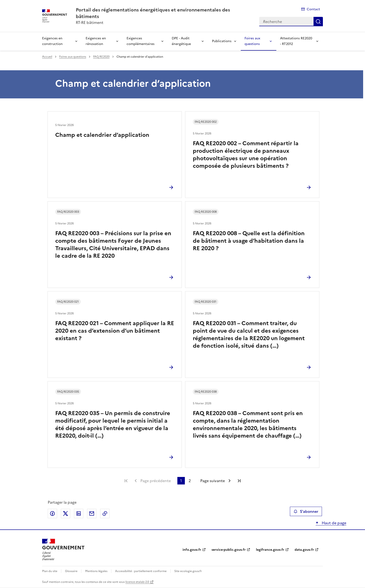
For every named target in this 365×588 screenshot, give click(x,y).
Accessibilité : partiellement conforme (141, 571)
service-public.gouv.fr (229, 550)
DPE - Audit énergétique (181, 41)
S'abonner (306, 511)
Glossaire (71, 571)
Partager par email (92, 514)
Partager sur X (66, 514)
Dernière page (239, 481)
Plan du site (50, 571)
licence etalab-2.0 (137, 582)
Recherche (318, 22)
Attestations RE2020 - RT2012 (296, 41)
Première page (126, 481)
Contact (313, 9)
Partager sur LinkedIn (79, 514)
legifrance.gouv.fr (270, 550)
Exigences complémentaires (141, 41)
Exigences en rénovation (96, 41)
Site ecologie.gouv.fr (188, 571)
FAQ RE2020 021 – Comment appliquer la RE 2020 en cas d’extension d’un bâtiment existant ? (115, 331)
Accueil (47, 57)
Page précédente (156, 481)
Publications (222, 41)
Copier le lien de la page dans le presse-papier (105, 514)
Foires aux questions (252, 41)
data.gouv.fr (304, 550)
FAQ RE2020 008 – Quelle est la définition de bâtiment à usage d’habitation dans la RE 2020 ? (249, 241)
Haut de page (334, 523)
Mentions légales (96, 571)
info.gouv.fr (192, 550)
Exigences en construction (52, 41)
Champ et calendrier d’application (102, 135)
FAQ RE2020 (101, 57)
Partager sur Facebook (52, 514)
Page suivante (213, 481)
